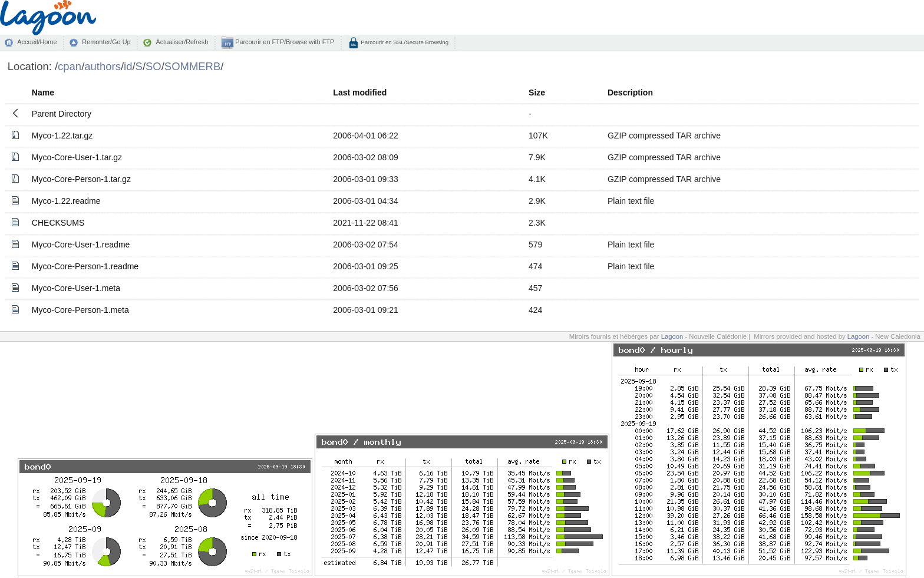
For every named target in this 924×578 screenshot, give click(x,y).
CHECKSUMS (58, 223)
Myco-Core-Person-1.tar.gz (81, 179)
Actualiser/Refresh (182, 42)
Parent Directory (62, 114)
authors (103, 66)
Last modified (360, 93)
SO (154, 66)
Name (43, 93)
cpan (70, 66)
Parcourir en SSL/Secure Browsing (404, 42)
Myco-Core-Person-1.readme (85, 266)
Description (630, 93)
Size (537, 93)
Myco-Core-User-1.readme (81, 245)
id (128, 66)
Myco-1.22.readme (66, 201)
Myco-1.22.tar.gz (62, 136)
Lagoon (672, 336)
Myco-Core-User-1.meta (76, 288)
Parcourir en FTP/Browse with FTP (284, 42)
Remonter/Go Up (106, 42)
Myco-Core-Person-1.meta (80, 310)
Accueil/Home (37, 42)
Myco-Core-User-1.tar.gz (77, 157)
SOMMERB (192, 66)
